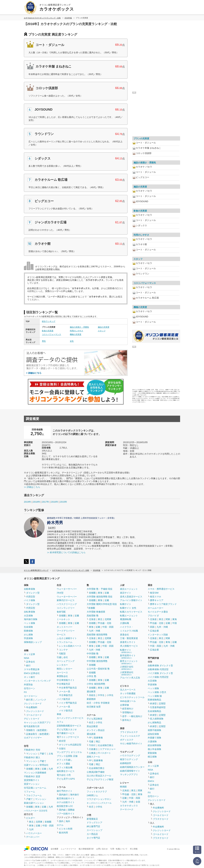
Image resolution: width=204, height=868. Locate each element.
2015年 (64, 502)
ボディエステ (127, 740)
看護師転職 (126, 619)
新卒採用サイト (128, 657)
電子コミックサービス (68, 737)
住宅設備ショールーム (35, 788)
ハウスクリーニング (67, 604)
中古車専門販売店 (68, 688)
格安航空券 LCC (65, 806)
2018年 (37, 502)
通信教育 (91, 692)
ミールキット (63, 619)
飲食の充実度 (48, 331)
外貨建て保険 (154, 738)
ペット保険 (29, 623)
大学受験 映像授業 (96, 612)
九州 (51, 769)
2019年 (27, 502)
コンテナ (63, 650)
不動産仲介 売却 (32, 750)
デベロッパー (33, 837)
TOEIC (92, 745)
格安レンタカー (65, 669)
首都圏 (29, 769)
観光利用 (63, 833)
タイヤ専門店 (93, 838)
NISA (27, 658)
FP (90, 738)
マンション (32, 754)
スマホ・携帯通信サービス (161, 589)
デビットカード (32, 719)
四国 (152, 627)
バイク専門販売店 (68, 703)
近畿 (44, 769)
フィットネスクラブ (97, 792)
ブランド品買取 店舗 (67, 756)
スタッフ (102, 331)
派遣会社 (124, 635)
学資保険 (28, 638)
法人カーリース (128, 690)
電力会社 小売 (64, 775)
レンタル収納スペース (70, 646)
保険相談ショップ (33, 642)
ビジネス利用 (66, 829)
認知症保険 (153, 734)
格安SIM (154, 593)
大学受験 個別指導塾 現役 (100, 597)
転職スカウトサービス (131, 612)
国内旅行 (63, 795)
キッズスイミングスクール (99, 803)
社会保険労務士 (106, 745)
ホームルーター (156, 608)
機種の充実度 (76, 334)
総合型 (62, 741)
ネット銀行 (29, 677)
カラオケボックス (129, 806)
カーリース (62, 673)
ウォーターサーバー (67, 589)
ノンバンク (41, 700)
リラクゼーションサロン (99, 799)
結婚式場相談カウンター (132, 767)
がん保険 (28, 635)
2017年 (46, 502)
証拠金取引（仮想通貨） (38, 734)
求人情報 (134, 849)
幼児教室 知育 (94, 707)
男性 (44, 341)
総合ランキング (49, 321)
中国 (175, 623)
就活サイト (126, 593)
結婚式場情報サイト (130, 771)
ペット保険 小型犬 (157, 692)
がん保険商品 (154, 722)
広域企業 (154, 631)
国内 (61, 821)
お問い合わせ (102, 849)
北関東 (39, 822)
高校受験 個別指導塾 (97, 635)
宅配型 (62, 654)
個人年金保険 (154, 749)
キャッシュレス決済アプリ (37, 722)
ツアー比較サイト (66, 814)
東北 (31, 822)
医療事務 (98, 738)
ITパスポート (104, 753)
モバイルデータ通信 (158, 612)
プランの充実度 (141, 138)
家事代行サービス (66, 600)
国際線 (71, 810)
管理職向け (128, 712)
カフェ (60, 722)
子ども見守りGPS (66, 779)
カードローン (31, 696)
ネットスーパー (65, 627)
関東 (140, 790)
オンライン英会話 (96, 730)
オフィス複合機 (65, 767)
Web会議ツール (128, 701)
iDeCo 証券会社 (32, 673)
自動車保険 (29, 589)
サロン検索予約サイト (131, 744)
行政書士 (93, 749)
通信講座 (91, 734)
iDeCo (151, 781)
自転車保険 (29, 612)
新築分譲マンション (34, 803)
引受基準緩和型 (158, 707)
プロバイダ (153, 616)
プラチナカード (161, 819)
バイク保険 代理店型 (158, 677)
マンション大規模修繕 (35, 773)
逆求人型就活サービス (131, 597)
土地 (51, 754)
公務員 (92, 753)
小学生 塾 (91, 676)
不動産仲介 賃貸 (32, 776)
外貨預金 (28, 685)
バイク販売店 (63, 699)
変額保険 (152, 753)
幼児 (91, 722)
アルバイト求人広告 (130, 678)
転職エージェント (129, 616)
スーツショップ (95, 830)
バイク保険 (29, 600)
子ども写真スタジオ (67, 730)
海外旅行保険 (31, 619)
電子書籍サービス (66, 733)
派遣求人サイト (128, 642)
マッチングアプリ (129, 774)
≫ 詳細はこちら (32, 487)
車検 (59, 714)
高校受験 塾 (93, 616)
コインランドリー (66, 608)
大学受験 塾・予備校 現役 (100, 589)
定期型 (162, 703)
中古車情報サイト (66, 680)
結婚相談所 (126, 763)
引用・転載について (119, 849)
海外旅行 (75, 795)
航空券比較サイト (66, 798)
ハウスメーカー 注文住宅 (36, 811)
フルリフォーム (34, 795)
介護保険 (152, 741)
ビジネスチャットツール (132, 697)
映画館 (123, 787)
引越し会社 (62, 657)
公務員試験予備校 (96, 772)
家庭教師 (91, 699)
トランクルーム (65, 642)
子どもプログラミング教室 (100, 779)
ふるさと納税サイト (67, 638)
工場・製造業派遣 (129, 638)
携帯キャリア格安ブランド (163, 604)
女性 (72, 341)
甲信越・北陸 (105, 623)
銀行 (28, 666)
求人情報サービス (129, 646)
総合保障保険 (154, 745)
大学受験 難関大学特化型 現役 (102, 604)
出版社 (62, 748)
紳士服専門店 (93, 826)
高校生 (92, 695)
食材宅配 (61, 612)
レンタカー (62, 665)
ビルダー (31, 818)
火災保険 (28, 616)
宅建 (91, 741)
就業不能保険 (154, 730)
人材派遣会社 (127, 673)
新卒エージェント (129, 662)
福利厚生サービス (66, 771)
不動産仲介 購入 (32, 757)
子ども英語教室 (95, 719)
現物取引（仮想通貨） (37, 730)
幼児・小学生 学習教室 (98, 703)
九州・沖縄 (95, 631)
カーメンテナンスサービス (70, 718)
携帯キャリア (157, 600)
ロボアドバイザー (33, 738)
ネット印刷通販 (128, 693)
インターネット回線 (158, 635)
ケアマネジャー (108, 749)
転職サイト (126, 604)
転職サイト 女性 (128, 608)
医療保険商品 (154, 700)
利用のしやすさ (76, 331)
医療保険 (28, 631)
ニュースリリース (68, 849)
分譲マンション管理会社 (36, 765)
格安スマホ (156, 597)
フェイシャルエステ (130, 736)
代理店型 (31, 597)
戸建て (43, 754)
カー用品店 (92, 834)
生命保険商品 (154, 711)
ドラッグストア (95, 823)
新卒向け (127, 720)
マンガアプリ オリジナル (69, 752)
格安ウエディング (129, 759)
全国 (138, 802)
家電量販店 (92, 819)
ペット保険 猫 (155, 696)
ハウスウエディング (130, 756)
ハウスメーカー (34, 833)
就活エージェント (129, 589)
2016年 (55, 502)
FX (25, 692)
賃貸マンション (32, 784)
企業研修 (124, 705)
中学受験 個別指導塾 (97, 661)
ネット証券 (29, 654)
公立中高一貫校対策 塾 (98, 669)
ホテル (60, 825)
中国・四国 (48, 826)
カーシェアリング (66, 661)
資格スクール (93, 757)
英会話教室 (92, 726)
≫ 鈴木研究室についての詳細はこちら (66, 552)
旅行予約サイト (65, 791)
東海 (37, 769)
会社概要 (55, 849)
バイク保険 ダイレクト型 (160, 673)
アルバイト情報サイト (131, 600)
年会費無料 (32, 707)
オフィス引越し (65, 760)
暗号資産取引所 (32, 726)
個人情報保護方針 (86, 849)
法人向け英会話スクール (99, 776)
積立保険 (152, 757)
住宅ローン (29, 688)
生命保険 (28, 627)
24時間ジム (92, 795)
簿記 (98, 741)
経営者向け (128, 709)
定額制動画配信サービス (69, 726)
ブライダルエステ (129, 732)
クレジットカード (33, 703)
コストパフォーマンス (51, 334)
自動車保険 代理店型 (158, 669)
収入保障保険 (157, 719)
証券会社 (31, 662)
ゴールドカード (34, 715)
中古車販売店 (63, 684)
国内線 (62, 810)
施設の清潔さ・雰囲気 (79, 327)
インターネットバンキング (37, 681)
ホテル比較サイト (66, 802)
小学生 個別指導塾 (96, 684)
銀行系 (29, 700)
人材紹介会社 (127, 668)
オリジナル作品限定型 (70, 745)
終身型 (153, 703)
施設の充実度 (104, 327)
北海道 (92, 619)
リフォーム (29, 792)
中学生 (101, 695)
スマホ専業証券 (32, 669)
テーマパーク (127, 809)
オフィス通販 (63, 764)
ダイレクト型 (33, 593)
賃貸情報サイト (32, 780)
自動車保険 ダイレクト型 (160, 666)
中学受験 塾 (93, 654)
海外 (68, 821)
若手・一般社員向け (132, 716)
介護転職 (124, 623)
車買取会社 (62, 676)
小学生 (110, 695)
